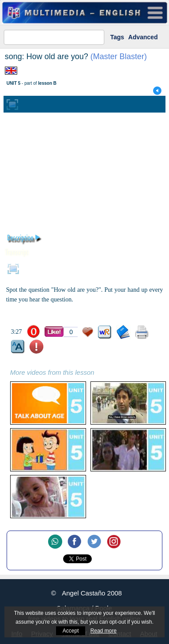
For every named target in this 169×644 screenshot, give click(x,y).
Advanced (143, 37)
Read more (103, 631)
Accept (71, 631)
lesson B (47, 83)
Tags (117, 37)
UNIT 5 (14, 83)
